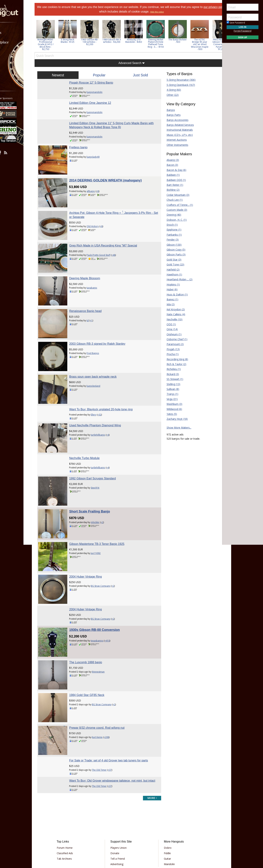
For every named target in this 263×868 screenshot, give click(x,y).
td (94, 305)
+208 (113, 689)
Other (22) (170, 95)
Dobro (165, 801)
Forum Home (72, 801)
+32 (106, 391)
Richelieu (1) (171, 369)
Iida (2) (168, 304)
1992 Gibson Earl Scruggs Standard (99, 451)
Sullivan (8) (170, 389)
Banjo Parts (171, 115)
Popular (102, 75)
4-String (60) (171, 90)
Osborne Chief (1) (174, 339)
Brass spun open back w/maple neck (99, 356)
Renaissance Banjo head (91, 296)
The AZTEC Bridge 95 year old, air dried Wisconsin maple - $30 (209, 44)
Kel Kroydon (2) (173, 309)
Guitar (165, 812)
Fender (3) (170, 240)
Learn (12, 52)
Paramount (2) (172, 344)
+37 (116, 719)
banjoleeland (100, 365)
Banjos (168, 110)
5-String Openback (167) (178, 85)
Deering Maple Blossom (91, 266)
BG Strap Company (107, 550)
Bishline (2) (170, 190)
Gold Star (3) (171, 260)
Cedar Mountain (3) (175, 195)
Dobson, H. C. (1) (174, 220)
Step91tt (101, 461)
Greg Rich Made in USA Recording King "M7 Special (109, 237)
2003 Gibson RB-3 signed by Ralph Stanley (103, 326)
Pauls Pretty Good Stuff (105, 246)
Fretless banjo (84, 147)
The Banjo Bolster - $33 (187, 41)
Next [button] (214, 35)
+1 (97, 305)
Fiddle (165, 806)
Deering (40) (171, 215)
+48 (120, 246)
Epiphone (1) (171, 230)
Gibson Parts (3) (173, 254)
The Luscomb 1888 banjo (92, 620)
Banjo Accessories (174, 120)
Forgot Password (243, 31)
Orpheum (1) (171, 334)
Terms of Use (101, 839)
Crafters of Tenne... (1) (177, 205)
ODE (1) (168, 324)
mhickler (101, 492)
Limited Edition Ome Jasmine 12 (96, 103)
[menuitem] (20, 33)
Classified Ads (72, 806)
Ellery (100, 391)
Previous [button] (45, 35)
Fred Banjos (99, 335)
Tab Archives (72, 812)
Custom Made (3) (174, 210)
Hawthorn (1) (171, 274)
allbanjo (97, 188)
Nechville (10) (171, 319)
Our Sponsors (121, 823)
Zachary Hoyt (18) (174, 419)
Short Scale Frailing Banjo (96, 481)
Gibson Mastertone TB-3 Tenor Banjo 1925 (103, 511)
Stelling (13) (170, 384)
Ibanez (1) (169, 299)
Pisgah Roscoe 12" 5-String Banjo (97, 83)
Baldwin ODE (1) (173, 180)
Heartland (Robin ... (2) (176, 279)
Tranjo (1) (169, 394)
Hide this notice (166, 12)
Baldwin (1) (170, 175)
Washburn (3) (171, 404)
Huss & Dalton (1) (174, 294)
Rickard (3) (170, 374)
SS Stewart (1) (172, 379)
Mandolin (167, 817)
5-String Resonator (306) (178, 80)
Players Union (121, 801)
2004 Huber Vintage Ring (92, 540)
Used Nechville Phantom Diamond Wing (101, 401)
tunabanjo (98, 276)
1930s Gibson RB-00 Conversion (101, 591)
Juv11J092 (102, 520)
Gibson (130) (171, 245)
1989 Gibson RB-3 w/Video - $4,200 (121, 41)
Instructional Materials (177, 130)
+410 (113, 602)
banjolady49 (99, 157)
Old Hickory (99, 220)
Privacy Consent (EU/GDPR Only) (151, 839)
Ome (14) (169, 329)
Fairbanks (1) (171, 235)
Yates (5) (169, 414)
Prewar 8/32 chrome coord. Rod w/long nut (103, 680)
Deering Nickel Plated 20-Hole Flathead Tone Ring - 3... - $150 (165, 43)
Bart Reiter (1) (172, 185)
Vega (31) (169, 399)
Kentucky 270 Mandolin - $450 (143, 41)
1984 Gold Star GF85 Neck (93, 650)
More (11, 71)
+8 (104, 188)
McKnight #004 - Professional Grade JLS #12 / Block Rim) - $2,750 (55, 44)
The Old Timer (105, 719)
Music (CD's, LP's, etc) (177, 135)
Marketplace (17, 42)
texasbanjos (103, 602)
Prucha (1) (170, 354)
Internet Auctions (174, 140)
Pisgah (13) (170, 349)
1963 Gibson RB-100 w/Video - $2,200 (99, 42)
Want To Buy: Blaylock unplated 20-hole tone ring (107, 385)
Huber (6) (169, 289)
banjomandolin (101, 92)
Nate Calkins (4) (173, 314)
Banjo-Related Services (177, 125)
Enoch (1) (169, 225)
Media (12, 62)
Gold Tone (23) (172, 264)
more (149, 751)
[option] (55, 35)
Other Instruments (174, 145)
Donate (117, 806)
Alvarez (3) (170, 160)
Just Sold (140, 75)
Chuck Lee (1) (172, 200)
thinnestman (104, 630)
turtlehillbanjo (104, 411)
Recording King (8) (174, 359)
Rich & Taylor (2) (173, 364)
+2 (108, 492)
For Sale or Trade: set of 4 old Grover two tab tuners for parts (115, 709)
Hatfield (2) (170, 270)
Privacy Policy (120, 839)
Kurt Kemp (103, 689)
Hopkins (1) (170, 284)
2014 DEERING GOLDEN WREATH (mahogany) (112, 177)
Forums (13, 33)
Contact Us (119, 828)
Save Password (236, 23)
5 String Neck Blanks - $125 (77, 41)
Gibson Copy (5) (173, 250)
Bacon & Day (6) (173, 170)
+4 (114, 411)
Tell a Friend (120, 812)
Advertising (119, 817)
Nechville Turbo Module (90, 431)
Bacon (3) (169, 165)
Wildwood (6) (171, 409)
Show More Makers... (176, 428)
